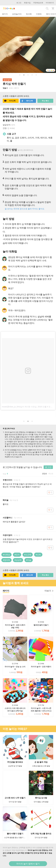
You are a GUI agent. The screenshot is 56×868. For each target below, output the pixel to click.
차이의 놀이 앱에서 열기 (28, 864)
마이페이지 (50, 3)
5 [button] (36, 75)
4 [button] (32, 75)
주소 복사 (45, 101)
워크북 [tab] (29, 14)
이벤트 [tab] (39, 14)
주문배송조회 (38, 3)
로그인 (19, 3)
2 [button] (24, 75)
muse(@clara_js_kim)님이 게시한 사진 (18, 407)
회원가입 (27, 3)
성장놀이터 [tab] (17, 14)
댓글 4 (5, 88)
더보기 (49, 591)
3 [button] (28, 75)
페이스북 (27, 101)
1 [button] (20, 75)
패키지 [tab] (5, 14)
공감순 (45, 474)
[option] (28, 45)
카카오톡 (10, 101)
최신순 (51, 474)
